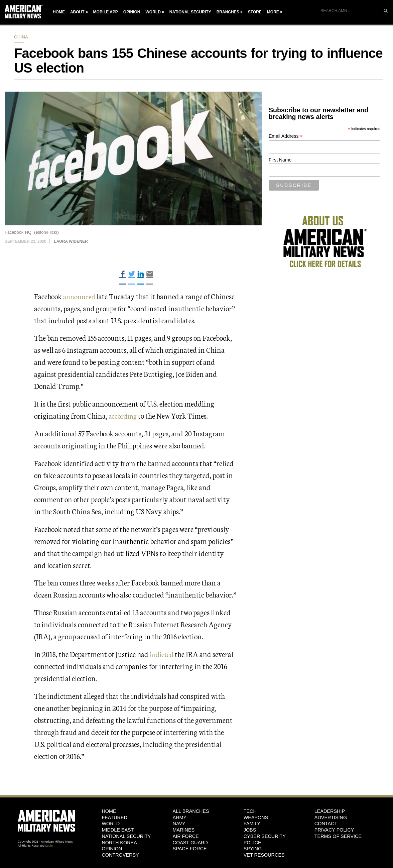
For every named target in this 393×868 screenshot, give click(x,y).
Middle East (118, 830)
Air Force (186, 836)
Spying (253, 849)
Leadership (330, 811)
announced (80, 296)
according (124, 415)
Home (59, 12)
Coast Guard (190, 843)
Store (255, 12)
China (21, 37)
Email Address (286, 136)
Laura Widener (71, 241)
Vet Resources (264, 855)
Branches (228, 12)
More (273, 12)
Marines (184, 830)
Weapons (256, 818)
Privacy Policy (334, 830)
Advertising (331, 818)
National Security (190, 12)
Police (252, 843)
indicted (163, 654)
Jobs (250, 830)
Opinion (132, 12)
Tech (250, 811)
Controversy (120, 855)
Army (180, 818)
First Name (280, 160)
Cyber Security (265, 836)
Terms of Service (338, 836)
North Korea (119, 843)
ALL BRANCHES (191, 811)
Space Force (190, 849)
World (153, 12)
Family (252, 824)
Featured (114, 818)
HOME (109, 811)
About (77, 12)
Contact (326, 824)
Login (49, 846)
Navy (179, 824)
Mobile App (106, 12)
